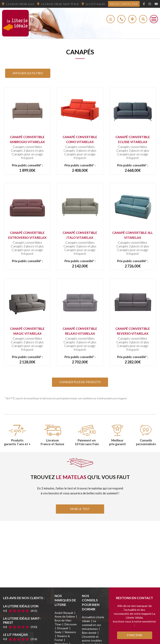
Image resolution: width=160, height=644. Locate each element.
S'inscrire (135, 635)
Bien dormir (89, 633)
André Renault (64, 613)
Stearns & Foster (62, 638)
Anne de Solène (65, 616)
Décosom (71, 624)
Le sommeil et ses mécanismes (92, 625)
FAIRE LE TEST (80, 509)
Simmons (70, 632)
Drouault (63, 628)
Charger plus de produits (80, 382)
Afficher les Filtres (28, 73)
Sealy (58, 632)
